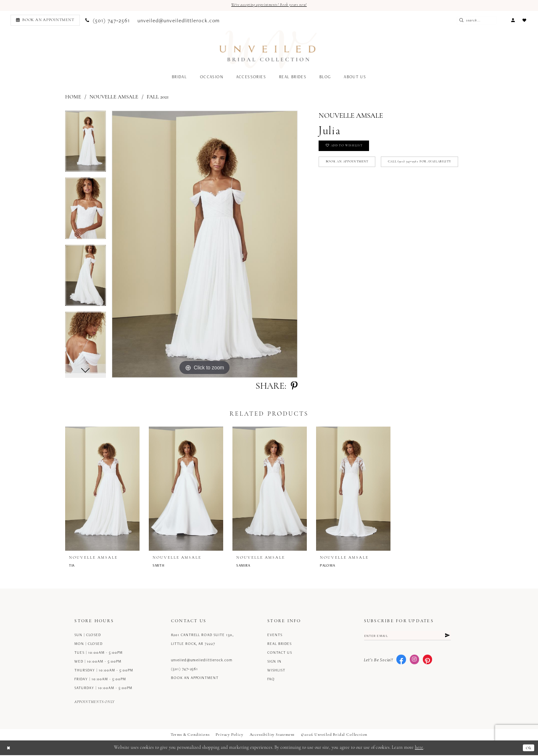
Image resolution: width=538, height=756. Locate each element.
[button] (513, 21)
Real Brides (280, 645)
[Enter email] (408, 637)
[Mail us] (179, 21)
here (419, 749)
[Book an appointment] (45, 21)
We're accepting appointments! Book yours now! (269, 5)
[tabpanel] (86, 145)
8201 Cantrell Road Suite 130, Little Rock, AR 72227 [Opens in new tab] (202, 640)
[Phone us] (108, 21)
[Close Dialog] (9, 748)
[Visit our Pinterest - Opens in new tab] (427, 662)
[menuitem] (44, 21)
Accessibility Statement (272, 736)
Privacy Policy (229, 736)
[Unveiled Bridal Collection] (268, 50)
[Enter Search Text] (487, 21)
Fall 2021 (158, 98)
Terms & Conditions (190, 736)
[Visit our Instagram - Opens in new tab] (414, 662)
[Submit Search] (473, 21)
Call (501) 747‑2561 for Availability (365, 186)
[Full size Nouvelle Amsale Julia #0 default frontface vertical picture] (205, 245)
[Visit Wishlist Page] (525, 21)
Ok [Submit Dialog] (528, 749)
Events (275, 636)
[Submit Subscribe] (446, 637)
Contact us (280, 653)
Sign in (274, 662)
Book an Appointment (352, 167)
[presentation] (102, 489)
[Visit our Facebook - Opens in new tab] (401, 662)
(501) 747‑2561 (185, 670)
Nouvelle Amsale (114, 98)
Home (73, 98)
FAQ (271, 680)
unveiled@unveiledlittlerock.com (202, 661)
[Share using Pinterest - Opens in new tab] (294, 387)
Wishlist (276, 671)
